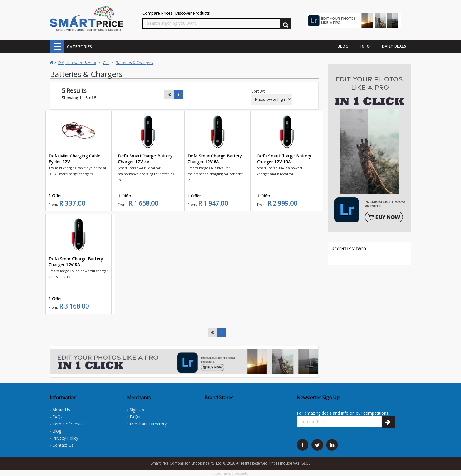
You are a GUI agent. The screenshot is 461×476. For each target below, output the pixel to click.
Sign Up (137, 410)
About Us (61, 410)
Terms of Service (69, 424)
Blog (57, 431)
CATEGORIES (57, 47)
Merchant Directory (148, 424)
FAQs (57, 417)
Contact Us (63, 445)
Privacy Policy (65, 438)
